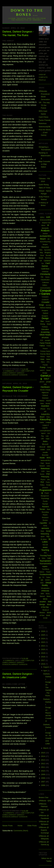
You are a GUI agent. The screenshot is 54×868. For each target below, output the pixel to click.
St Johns (44, 539)
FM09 (48, 359)
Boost (42, 255)
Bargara (45, 244)
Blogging (48, 252)
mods (48, 450)
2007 (43, 782)
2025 (43, 635)
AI (48, 225)
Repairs (45, 515)
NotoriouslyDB (44, 127)
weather (43, 602)
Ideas (42, 403)
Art (49, 239)
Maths (45, 441)
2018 (43, 657)
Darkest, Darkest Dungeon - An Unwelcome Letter (18, 676)
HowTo (49, 401)
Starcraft (45, 545)
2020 (43, 649)
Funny (43, 367)
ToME (49, 558)
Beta (41, 250)
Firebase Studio (45, 351)
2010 (43, 771)
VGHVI (47, 580)
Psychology (45, 498)
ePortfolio (45, 338)
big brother (48, 250)
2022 (43, 646)
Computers (45, 297)
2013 (43, 760)
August (46, 667)
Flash (48, 357)
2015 (43, 753)
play (48, 480)
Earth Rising (44, 185)
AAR (23, 371)
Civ (42, 277)
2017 (43, 660)
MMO (49, 447)
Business (48, 258)
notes (48, 466)
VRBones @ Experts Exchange (44, 830)
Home (20, 826)
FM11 (43, 362)
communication (45, 288)
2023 (43, 642)
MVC (49, 458)
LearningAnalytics (45, 431)
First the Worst (45, 354)
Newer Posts (7, 826)
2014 (43, 756)
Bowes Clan (44, 797)
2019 (43, 653)
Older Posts (32, 826)
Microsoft (45, 444)
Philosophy (45, 477)
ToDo (43, 558)
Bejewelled (45, 247)
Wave (49, 596)
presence (45, 488)
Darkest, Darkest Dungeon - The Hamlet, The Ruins (18, 33)
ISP (45, 411)
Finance (45, 349)
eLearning (45, 332)
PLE (42, 482)
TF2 (45, 553)
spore (43, 536)
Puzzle (45, 501)
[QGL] (42, 217)
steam (45, 547)
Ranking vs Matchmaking (45, 156)
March (46, 748)
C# (41, 261)
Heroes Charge (45, 390)
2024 (43, 639)
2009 (43, 774)
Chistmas (45, 272)
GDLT (47, 379)
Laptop (42, 422)
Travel (48, 572)
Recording (45, 512)
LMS (42, 439)
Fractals (45, 365)
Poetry (48, 482)
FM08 (42, 359)
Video (42, 583)
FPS (48, 362)
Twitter (48, 577)
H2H (45, 384)
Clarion (47, 277)
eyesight (47, 340)
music (42, 458)
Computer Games (45, 292)
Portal (48, 485)
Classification (45, 280)
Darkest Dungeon (19, 375)
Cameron (47, 261)
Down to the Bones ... (27, 12)
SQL (48, 536)
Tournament (45, 561)
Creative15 (45, 300)
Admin (43, 225)
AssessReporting (45, 242)
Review (45, 520)
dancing (48, 305)
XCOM (45, 618)
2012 (43, 764)
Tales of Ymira (44, 188)
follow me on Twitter (47, 860)
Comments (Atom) (21, 831)
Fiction (49, 346)
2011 (43, 767)
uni (42, 580)
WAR (42, 594)
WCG (45, 599)
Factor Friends (45, 120)
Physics (43, 480)
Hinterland (45, 398)
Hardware (45, 387)
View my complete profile (43, 77)
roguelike (43, 523)
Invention (45, 406)
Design (45, 318)
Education (45, 329)
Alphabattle (45, 228)
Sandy (45, 526)
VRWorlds (45, 591)
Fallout (42, 346)
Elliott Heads (45, 335)
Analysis (45, 231)
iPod (48, 409)
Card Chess (44, 117)
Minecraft (42, 447)
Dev (42, 321)
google (49, 382)
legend (43, 433)
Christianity (45, 274)
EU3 (42, 340)
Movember (45, 455)
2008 (43, 778)
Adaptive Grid (46, 223)
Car (42, 263)
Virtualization (45, 588)
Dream (48, 321)
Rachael (45, 504)
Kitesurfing (45, 420)
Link (47, 436)
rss (50, 523)
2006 (43, 785)
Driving (43, 324)
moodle (45, 452)
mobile (42, 450)
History (42, 401)
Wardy (48, 594)
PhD (48, 474)
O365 (43, 471)
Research (45, 518)
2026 (43, 631)
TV (43, 577)
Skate (42, 531)
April (45, 671)
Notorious (43, 123)
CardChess (45, 269)
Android (45, 234)
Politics (42, 485)
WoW (48, 615)
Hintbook (45, 395)
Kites (48, 417)
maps (48, 439)
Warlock (42, 596)
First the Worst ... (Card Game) (45, 132)
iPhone (43, 409)
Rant (49, 509)
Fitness (42, 357)
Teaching (45, 550)
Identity (48, 403)
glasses (42, 382)
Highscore (45, 393)
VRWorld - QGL (45, 801)
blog (41, 252)
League (48, 422)
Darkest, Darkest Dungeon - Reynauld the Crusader (18, 389)
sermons (45, 528)
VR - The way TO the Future (44, 105)
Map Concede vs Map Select (44, 164)
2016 (43, 664)
